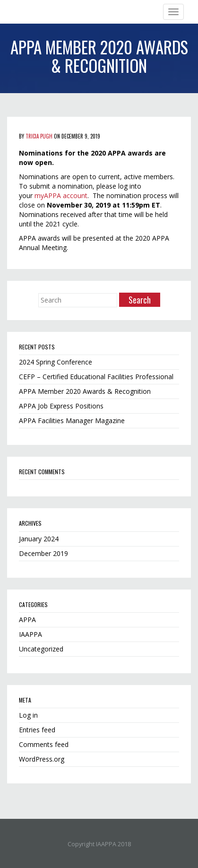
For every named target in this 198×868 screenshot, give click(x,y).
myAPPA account (61, 195)
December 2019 (43, 553)
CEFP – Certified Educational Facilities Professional (96, 377)
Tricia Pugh (39, 136)
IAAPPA (30, 634)
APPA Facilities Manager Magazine (72, 421)
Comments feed (44, 744)
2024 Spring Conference (56, 362)
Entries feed (37, 730)
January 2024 (39, 539)
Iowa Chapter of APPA (42, 12)
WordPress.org (42, 759)
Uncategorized (41, 649)
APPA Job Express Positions (61, 406)
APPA (27, 620)
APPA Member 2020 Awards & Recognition (85, 391)
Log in (28, 715)
